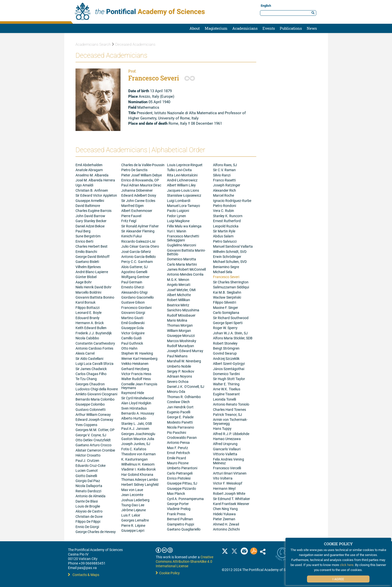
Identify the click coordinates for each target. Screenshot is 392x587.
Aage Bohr (84, 282)
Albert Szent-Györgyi (229, 363)
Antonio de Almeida (90, 496)
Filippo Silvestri (224, 302)
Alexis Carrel (85, 353)
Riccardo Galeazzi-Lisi (138, 241)
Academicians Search (93, 44)
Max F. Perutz (177, 448)
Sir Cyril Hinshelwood (137, 398)
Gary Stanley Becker (91, 221)
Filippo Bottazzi (87, 307)
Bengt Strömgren (226, 348)
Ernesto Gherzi (133, 287)
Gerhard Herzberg (135, 369)
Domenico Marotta (181, 259)
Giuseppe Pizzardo (181, 488)
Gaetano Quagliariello (184, 529)
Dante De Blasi (87, 501)
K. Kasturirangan (134, 459)
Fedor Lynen (176, 216)
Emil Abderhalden (89, 165)
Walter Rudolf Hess (136, 379)
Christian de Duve (89, 516)
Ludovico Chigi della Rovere (97, 389)
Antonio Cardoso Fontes (94, 348)
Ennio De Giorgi (87, 527)
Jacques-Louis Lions (183, 190)
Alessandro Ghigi (134, 292)
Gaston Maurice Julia (138, 439)
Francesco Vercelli (227, 468)
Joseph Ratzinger (227, 185)
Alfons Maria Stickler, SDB (233, 338)
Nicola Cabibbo (87, 338)
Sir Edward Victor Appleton (96, 195)
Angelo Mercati (179, 285)
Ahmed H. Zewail (226, 524)
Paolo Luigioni (178, 211)
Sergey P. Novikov (181, 371)
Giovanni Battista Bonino (95, 297)
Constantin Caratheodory (95, 343)
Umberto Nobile (179, 366)
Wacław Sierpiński (227, 297)
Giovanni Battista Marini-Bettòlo (186, 252)
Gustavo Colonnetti (90, 409)
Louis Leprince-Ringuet (185, 165)
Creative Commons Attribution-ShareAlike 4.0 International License (184, 561)
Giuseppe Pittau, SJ (182, 483)
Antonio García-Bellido (138, 257)
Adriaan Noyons (179, 376)
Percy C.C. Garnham (137, 262)
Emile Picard (176, 458)
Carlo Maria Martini (182, 264)
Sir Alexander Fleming (138, 231)
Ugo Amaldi (84, 185)
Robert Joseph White (229, 493)
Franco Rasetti (224, 180)
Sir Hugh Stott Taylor (229, 379)
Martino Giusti (132, 318)
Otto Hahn (129, 348)
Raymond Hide (133, 393)
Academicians (245, 28)
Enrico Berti (84, 241)
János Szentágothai (229, 369)
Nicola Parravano (180, 427)
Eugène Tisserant (226, 394)
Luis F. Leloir (131, 515)
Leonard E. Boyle (88, 312)
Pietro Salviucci (225, 241)
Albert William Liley (181, 185)
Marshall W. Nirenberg (184, 361)
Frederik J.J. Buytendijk (94, 333)
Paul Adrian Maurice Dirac (141, 185)
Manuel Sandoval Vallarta (233, 246)
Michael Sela (223, 272)
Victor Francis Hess (136, 374)
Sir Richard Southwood (231, 318)
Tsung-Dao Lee (133, 505)
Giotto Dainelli (86, 476)
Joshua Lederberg (135, 500)
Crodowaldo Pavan (182, 437)
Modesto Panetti (180, 422)
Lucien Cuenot (87, 470)
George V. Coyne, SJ (91, 435)
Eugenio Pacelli (179, 412)
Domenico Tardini (226, 374)
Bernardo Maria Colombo (95, 399)
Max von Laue (132, 490)
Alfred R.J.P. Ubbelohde (231, 434)
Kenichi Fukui (131, 236)
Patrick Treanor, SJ (227, 414)
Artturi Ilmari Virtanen (230, 473)
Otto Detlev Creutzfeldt (93, 440)
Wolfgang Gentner (135, 277)
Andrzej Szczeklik (226, 358)
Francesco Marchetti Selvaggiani (183, 238)
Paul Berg (83, 231)
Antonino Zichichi (226, 529)
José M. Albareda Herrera (95, 180)
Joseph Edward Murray (185, 351)
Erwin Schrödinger (227, 257)
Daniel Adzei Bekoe (90, 226)
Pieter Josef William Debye (141, 175)
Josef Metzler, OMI (181, 290)
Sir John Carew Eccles (138, 201)
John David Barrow (90, 216)
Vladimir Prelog (179, 509)
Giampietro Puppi (180, 524)
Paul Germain (132, 282)
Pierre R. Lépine (133, 525)
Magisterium (216, 28)
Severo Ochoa (178, 381)
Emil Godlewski (133, 323)
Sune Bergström (88, 236)
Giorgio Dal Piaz (88, 481)
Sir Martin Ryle (224, 231)
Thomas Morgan (180, 325)
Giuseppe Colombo (90, 404)
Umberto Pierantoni (182, 468)
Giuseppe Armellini (90, 201)
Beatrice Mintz (178, 305)
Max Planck (176, 493)
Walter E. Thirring (226, 384)
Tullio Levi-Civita (179, 170)
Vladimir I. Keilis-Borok (138, 469)
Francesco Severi (226, 277)
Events (269, 28)
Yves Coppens (86, 425)
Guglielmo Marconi (181, 245)
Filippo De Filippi (88, 521)
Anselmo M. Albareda (92, 175)
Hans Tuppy (222, 428)
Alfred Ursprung (225, 444)
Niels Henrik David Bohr (93, 287)
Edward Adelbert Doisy (139, 195)
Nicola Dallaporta (89, 486)
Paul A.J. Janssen (135, 428)
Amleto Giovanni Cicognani (96, 394)
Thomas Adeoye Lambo (140, 479)
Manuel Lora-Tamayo (183, 206)
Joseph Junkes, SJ (136, 444)
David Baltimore (88, 206)
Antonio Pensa (178, 442)
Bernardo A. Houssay (138, 413)
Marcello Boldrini (88, 292)
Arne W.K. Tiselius (227, 389)
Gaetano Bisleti (87, 262)
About (195, 28)
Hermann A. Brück (90, 323)
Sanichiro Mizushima (183, 310)
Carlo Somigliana (226, 312)
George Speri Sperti (228, 323)
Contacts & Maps (84, 575)
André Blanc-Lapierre (92, 272)
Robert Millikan (178, 300)
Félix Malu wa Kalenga (184, 226)
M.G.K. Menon (178, 280)
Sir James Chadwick (91, 369)
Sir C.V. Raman (224, 170)
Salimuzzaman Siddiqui (231, 287)
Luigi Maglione (178, 221)
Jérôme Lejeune (133, 510)
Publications (291, 28)
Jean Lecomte (132, 495)
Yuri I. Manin (177, 231)
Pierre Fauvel (131, 216)
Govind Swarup (225, 353)
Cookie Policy (168, 573)
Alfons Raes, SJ (225, 165)
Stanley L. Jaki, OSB (137, 423)
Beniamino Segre (226, 267)
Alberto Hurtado (134, 418)
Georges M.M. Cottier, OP (95, 430)
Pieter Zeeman (224, 519)
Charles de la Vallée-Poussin (143, 165)
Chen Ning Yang (225, 509)
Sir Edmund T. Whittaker (231, 499)
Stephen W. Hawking (137, 353)
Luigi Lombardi (179, 201)
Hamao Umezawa (227, 439)
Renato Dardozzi (88, 491)
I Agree (338, 579)
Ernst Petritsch (178, 453)
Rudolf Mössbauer (181, 315)
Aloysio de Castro (89, 511)
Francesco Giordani (136, 307)
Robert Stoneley (225, 343)
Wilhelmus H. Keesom (138, 464)
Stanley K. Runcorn (228, 216)
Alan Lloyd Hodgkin (136, 403)
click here (347, 565)
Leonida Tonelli (224, 399)
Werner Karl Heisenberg (139, 358)
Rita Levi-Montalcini (182, 175)
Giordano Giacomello (137, 297)
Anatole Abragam (89, 170)
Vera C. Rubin (223, 211)
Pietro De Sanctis (134, 170)
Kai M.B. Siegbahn (227, 292)
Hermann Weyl (224, 488)
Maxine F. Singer (225, 307)
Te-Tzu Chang (86, 379)
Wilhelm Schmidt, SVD (230, 252)
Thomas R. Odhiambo (184, 397)
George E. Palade (180, 417)
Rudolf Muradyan (180, 346)
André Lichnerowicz (182, 180)
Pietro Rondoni (224, 206)
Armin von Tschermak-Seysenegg (230, 421)
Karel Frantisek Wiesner (231, 504)
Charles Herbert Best (91, 246)
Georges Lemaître (135, 520)
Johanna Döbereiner (137, 190)
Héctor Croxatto (88, 455)
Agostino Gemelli (134, 272)
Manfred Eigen (132, 206)
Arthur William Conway (93, 414)
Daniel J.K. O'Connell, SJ (186, 386)
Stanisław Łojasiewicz (184, 195)
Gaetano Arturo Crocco (93, 445)
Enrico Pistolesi (179, 478)
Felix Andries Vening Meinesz (228, 461)
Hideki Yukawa (224, 514)
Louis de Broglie (88, 506)
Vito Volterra (223, 478)
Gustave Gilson (133, 302)
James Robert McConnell (186, 269)
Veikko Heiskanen (135, 363)
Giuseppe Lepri (133, 530)
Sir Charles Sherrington (231, 282)
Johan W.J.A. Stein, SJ (230, 333)
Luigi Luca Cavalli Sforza (94, 363)
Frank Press (176, 514)
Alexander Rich (224, 190)
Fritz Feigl (129, 221)
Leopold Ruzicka (226, 226)
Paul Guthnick (132, 343)
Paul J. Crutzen (87, 460)
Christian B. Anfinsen (92, 190)
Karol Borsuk (85, 302)
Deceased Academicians (134, 44)
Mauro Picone (178, 463)
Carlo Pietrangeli (180, 473)
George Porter (178, 504)
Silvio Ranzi (222, 175)
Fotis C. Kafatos (134, 449)
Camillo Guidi (131, 338)
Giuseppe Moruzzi (181, 335)
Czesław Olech (178, 402)
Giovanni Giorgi (133, 312)
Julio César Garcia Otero (140, 246)
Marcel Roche (223, 195)
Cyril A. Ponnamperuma (185, 499)
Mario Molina (177, 320)
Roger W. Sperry (225, 328)
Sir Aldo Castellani (89, 358)
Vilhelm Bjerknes (88, 267)
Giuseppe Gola (132, 328)
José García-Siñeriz (136, 252)
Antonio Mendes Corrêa (185, 274)
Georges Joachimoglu (138, 434)
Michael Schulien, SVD (230, 262)
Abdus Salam (223, 236)
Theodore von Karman (138, 454)
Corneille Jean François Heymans (139, 386)
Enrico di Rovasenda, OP (140, 180)
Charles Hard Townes (229, 409)
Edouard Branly (87, 318)
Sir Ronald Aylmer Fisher (140, 226)
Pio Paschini (176, 432)
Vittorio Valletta (225, 454)
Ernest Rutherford (227, 221)
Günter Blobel (86, 277)
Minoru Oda (176, 391)
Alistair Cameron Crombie (95, 450)
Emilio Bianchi (86, 252)
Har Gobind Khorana (137, 474)
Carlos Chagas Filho (91, 374)
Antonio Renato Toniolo (231, 404)
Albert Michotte (179, 295)
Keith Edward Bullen (91, 328)
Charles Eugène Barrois (93, 211)
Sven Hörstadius (134, 408)
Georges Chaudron (90, 384)
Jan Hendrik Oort (180, 407)
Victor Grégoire (133, 333)
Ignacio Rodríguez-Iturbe (232, 201)
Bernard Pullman (180, 519)
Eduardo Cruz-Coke (90, 465)
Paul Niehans (177, 356)
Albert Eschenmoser (137, 211)
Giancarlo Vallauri (227, 449)
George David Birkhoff (92, 257)
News (312, 28)
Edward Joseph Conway (94, 419)
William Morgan (179, 330)
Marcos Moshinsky (182, 341)
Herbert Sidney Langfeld (140, 484)
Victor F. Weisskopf (228, 483)
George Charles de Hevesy (96, 532)
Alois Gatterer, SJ (134, 267)
